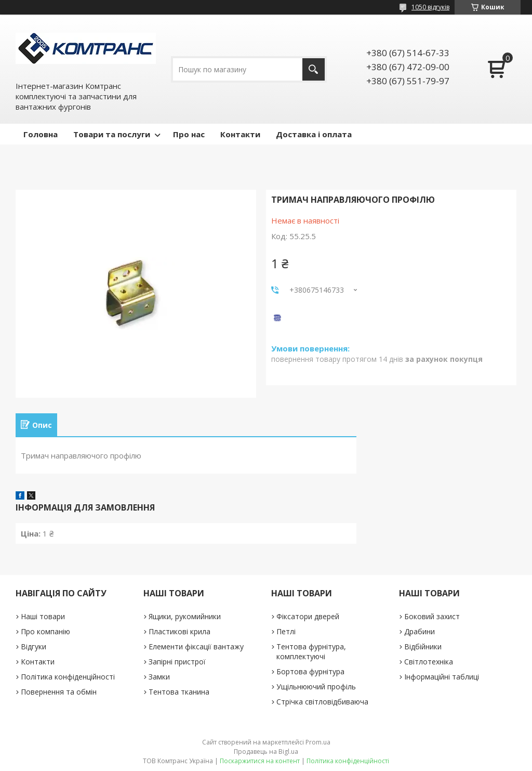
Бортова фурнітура (310, 671)
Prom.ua (318, 742)
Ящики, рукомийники (185, 616)
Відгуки (34, 646)
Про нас (189, 134)
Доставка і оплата (314, 134)
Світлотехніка (429, 662)
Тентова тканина (179, 692)
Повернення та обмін (59, 692)
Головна (41, 134)
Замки (159, 677)
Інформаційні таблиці (442, 677)
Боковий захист (432, 616)
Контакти (240, 134)
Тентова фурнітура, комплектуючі (311, 651)
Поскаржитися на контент (260, 761)
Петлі (286, 631)
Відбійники (423, 646)
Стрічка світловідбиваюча (322, 702)
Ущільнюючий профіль (316, 687)
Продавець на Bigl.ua (266, 752)
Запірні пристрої (177, 662)
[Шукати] (314, 69)
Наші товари (43, 616)
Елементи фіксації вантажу (196, 646)
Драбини (420, 631)
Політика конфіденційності (68, 677)
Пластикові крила (179, 631)
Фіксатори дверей (308, 616)
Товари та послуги (112, 134)
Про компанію (45, 631)
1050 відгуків (430, 7)
